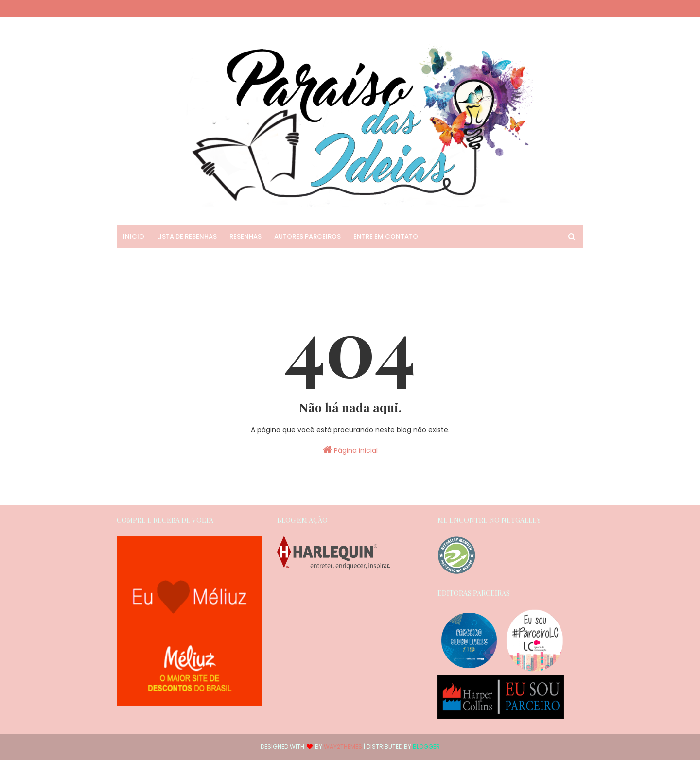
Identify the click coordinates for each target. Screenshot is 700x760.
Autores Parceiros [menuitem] (307, 236)
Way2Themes (343, 747)
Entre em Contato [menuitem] (386, 236)
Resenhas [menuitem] (245, 236)
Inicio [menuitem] (134, 236)
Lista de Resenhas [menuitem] (187, 236)
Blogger (426, 747)
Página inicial (350, 450)
